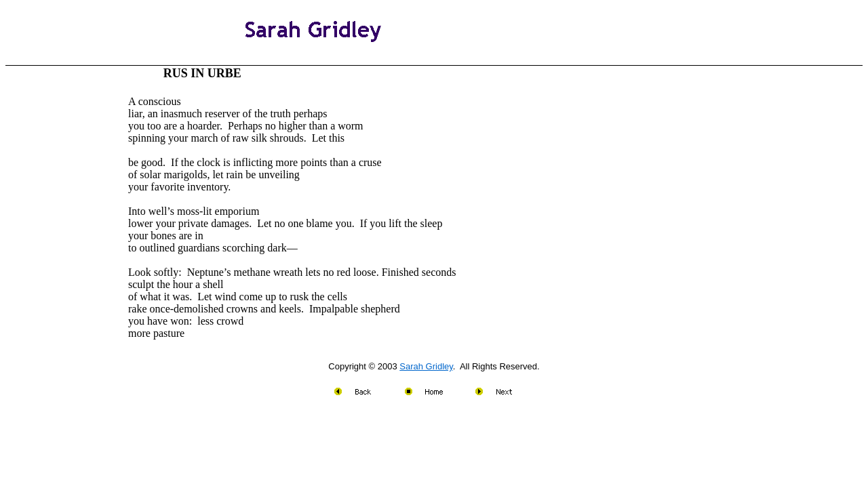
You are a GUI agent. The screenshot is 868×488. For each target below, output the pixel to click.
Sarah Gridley (426, 366)
